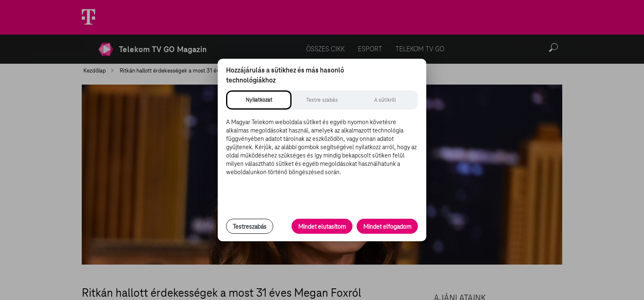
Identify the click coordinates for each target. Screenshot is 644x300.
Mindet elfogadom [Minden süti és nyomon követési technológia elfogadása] (387, 227)
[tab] (259, 100)
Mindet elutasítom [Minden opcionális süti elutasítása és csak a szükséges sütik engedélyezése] (322, 227)
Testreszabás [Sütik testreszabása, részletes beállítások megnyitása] (250, 227)
